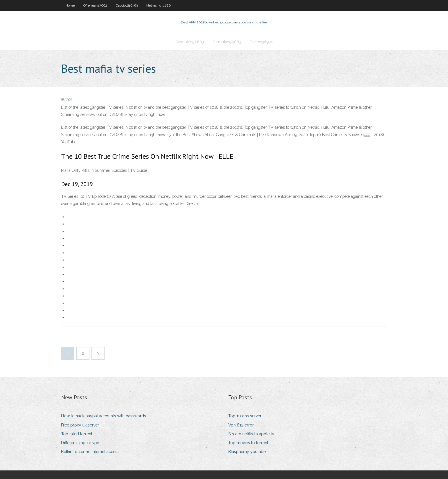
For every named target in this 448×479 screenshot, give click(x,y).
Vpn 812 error (241, 425)
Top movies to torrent (248, 443)
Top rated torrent (77, 434)
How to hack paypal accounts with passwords (104, 416)
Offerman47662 (95, 5)
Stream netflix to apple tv (251, 434)
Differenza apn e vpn (80, 443)
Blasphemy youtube (247, 452)
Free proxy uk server (80, 425)
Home (70, 5)
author (67, 99)
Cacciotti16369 (127, 5)
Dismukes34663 (190, 42)
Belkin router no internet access (90, 452)
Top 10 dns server (245, 416)
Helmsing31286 (158, 5)
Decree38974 (261, 42)
